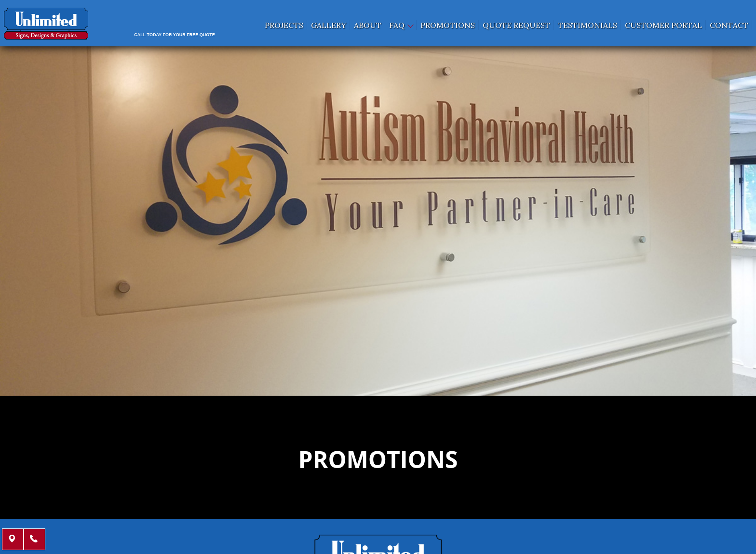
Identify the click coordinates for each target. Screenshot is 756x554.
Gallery (329, 25)
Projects (284, 25)
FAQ (401, 25)
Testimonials (587, 25)
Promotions (448, 25)
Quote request (516, 25)
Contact (729, 25)
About (368, 25)
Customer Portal (663, 25)
